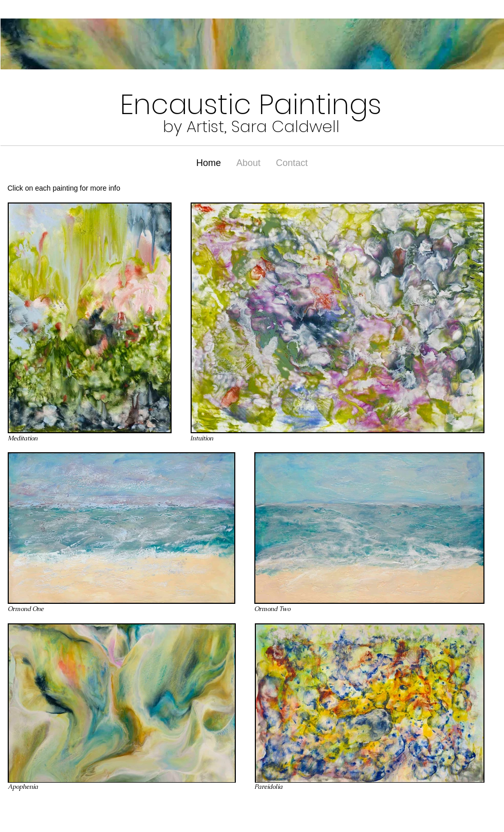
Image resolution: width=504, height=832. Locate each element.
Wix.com (86, 812)
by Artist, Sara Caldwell (251, 126)
